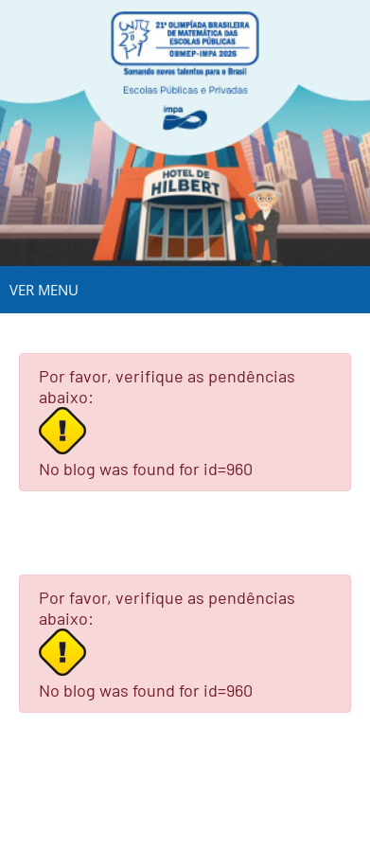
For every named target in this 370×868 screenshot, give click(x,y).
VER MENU (44, 290)
